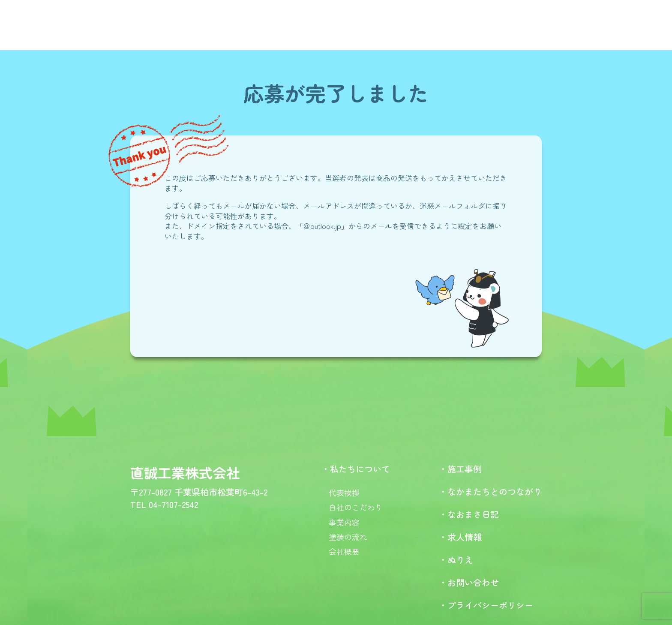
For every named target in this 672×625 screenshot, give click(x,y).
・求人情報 (460, 537)
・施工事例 (460, 469)
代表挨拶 (344, 493)
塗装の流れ (348, 537)
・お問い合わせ (469, 582)
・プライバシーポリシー (486, 605)
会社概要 (344, 551)
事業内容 (344, 522)
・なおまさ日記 (469, 514)
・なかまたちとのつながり (490, 491)
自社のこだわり (356, 507)
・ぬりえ (456, 560)
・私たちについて (356, 469)
